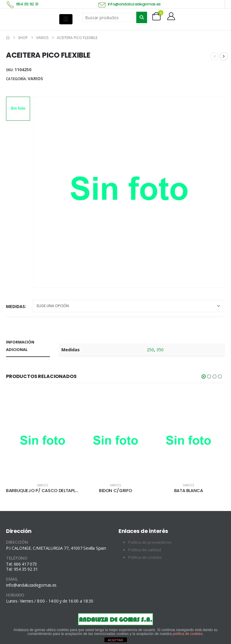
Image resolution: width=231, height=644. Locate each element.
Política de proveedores (150, 543)
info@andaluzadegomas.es (134, 4)
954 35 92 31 (27, 4)
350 (160, 350)
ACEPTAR (115, 640)
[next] (224, 56)
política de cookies (188, 634)
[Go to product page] (43, 442)
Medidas (15, 306)
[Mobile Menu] (66, 19)
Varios (35, 79)
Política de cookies (145, 558)
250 (150, 350)
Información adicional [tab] (20, 346)
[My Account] (171, 16)
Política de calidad (145, 550)
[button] (204, 376)
